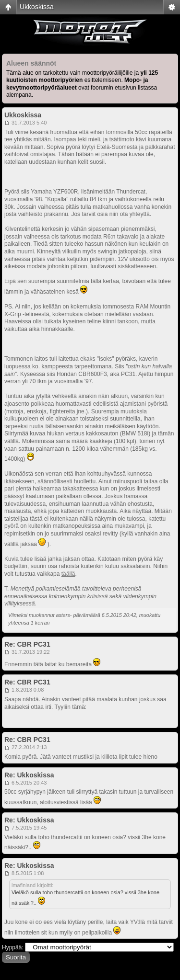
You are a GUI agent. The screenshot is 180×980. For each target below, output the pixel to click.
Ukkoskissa (37, 7)
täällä (68, 574)
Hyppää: (13, 947)
